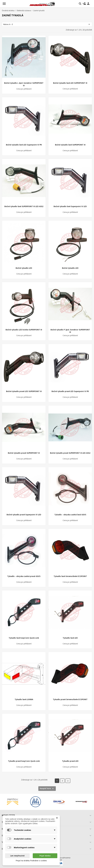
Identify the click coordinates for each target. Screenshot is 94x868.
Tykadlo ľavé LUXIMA (24, 699)
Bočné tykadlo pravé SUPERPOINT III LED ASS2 (70, 453)
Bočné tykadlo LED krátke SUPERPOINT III (24, 330)
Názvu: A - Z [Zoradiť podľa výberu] (47, 24)
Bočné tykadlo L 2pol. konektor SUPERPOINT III (24, 84)
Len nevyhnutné (17, 856)
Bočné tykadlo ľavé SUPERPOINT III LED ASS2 (24, 206)
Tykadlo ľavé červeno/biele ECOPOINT (70, 576)
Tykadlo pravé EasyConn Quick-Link (24, 761)
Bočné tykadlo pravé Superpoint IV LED (24, 515)
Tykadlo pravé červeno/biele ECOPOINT (70, 699)
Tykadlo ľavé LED (70, 638)
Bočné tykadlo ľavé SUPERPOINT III (70, 145)
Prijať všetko (45, 856)
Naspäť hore (47, 789)
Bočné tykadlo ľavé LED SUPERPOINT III (70, 83)
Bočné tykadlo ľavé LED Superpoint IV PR (24, 145)
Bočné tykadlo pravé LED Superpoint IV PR (70, 391)
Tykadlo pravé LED (70, 761)
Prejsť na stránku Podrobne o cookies (31, 861)
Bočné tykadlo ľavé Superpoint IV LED (70, 206)
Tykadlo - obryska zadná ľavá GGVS (70, 515)
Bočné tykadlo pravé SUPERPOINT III (24, 453)
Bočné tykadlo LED (24, 268)
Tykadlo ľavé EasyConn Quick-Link (24, 638)
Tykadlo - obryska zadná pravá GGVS (24, 576)
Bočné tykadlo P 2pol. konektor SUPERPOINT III (70, 331)
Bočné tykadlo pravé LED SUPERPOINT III (24, 391)
